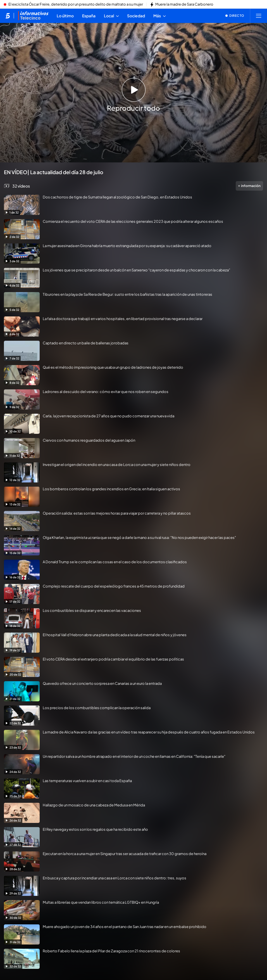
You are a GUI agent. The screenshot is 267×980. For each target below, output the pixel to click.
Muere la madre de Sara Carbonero (184, 4)
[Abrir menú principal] (259, 16)
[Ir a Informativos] (33, 16)
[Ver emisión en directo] (235, 16)
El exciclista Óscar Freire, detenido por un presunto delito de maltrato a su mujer (76, 4)
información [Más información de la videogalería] (250, 186)
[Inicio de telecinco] (8, 16)
